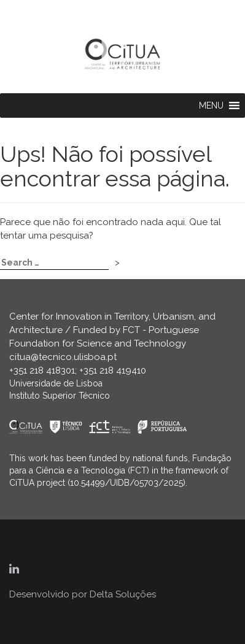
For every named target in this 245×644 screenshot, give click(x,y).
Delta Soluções (123, 594)
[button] (211, 105)
